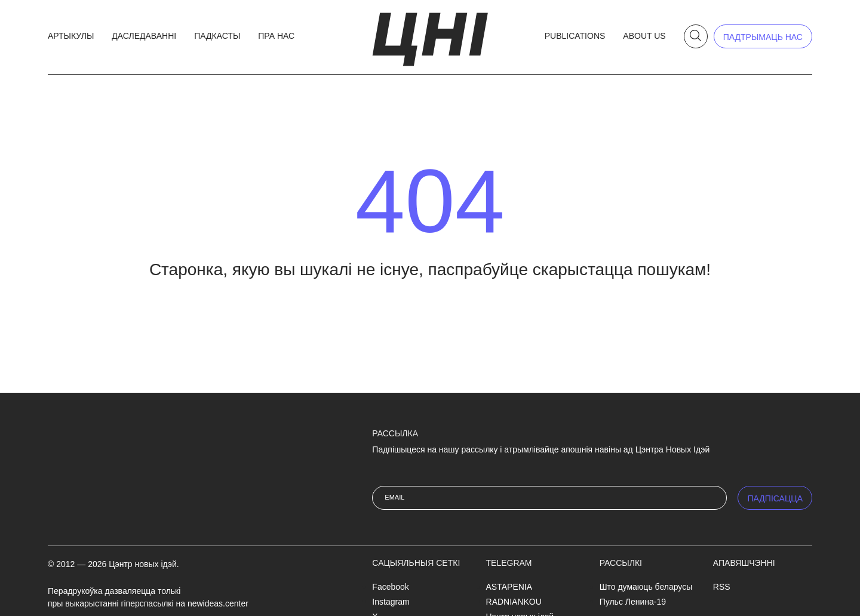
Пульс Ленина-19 (633, 602)
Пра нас (276, 36)
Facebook (390, 587)
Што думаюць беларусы (646, 587)
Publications (575, 36)
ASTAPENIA (509, 587)
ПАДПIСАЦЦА (775, 498)
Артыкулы (71, 36)
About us (644, 36)
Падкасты (217, 36)
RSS (722, 587)
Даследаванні (144, 36)
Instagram (391, 602)
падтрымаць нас (763, 37)
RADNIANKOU (514, 602)
